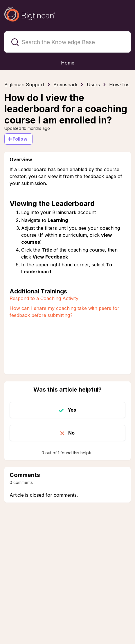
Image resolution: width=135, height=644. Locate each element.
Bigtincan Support (24, 85)
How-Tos (119, 85)
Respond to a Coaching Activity (44, 298)
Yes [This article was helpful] (72, 410)
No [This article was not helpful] (71, 433)
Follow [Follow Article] (20, 139)
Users (93, 85)
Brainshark (65, 85)
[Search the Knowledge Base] (67, 42)
